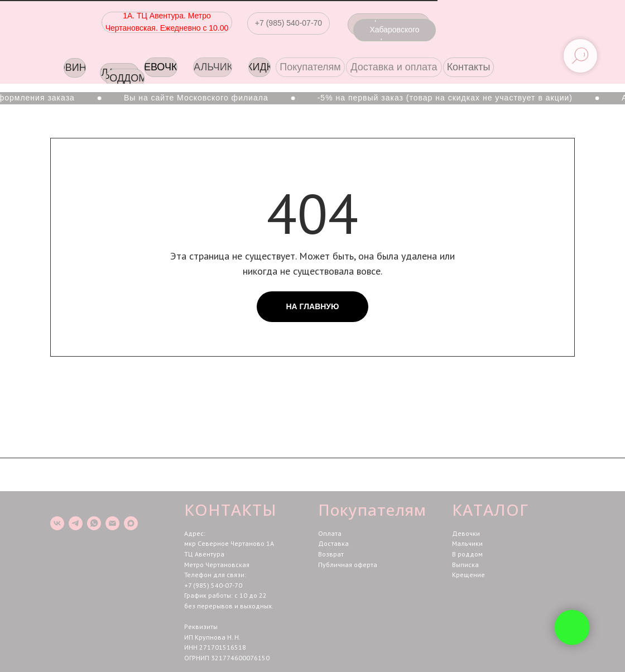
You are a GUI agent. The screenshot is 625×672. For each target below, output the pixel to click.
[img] (554, 68)
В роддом (467, 554)
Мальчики (467, 543)
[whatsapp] (94, 523)
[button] (289, 23)
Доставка (333, 543)
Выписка (465, 565)
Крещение (468, 575)
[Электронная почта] (112, 523)
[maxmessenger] (131, 523)
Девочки (466, 533)
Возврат (331, 554)
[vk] (57, 523)
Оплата (330, 533)
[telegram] (76, 523)
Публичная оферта (348, 565)
